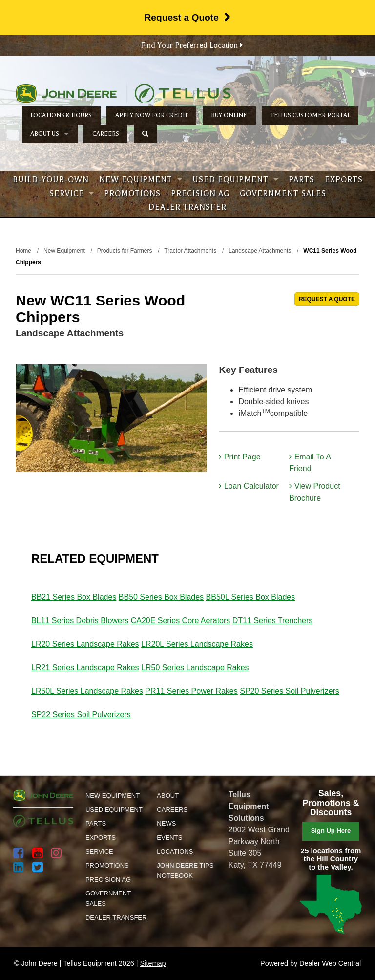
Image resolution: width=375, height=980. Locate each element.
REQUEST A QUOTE (327, 299)
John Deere (66, 93)
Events (169, 838)
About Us (50, 134)
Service (72, 194)
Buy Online (229, 115)
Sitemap (153, 963)
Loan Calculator (249, 486)
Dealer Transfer (187, 207)
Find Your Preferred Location (192, 45)
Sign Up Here (331, 831)
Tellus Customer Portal (310, 115)
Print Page (240, 457)
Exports (344, 180)
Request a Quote (187, 17)
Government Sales (283, 194)
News (166, 823)
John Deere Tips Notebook (185, 871)
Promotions (132, 194)
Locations (175, 852)
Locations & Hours (61, 115)
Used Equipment (235, 180)
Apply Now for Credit (152, 115)
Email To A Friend (310, 463)
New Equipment (141, 180)
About (168, 795)
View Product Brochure (314, 492)
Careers (106, 134)
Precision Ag (200, 194)
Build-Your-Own (51, 180)
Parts (302, 180)
